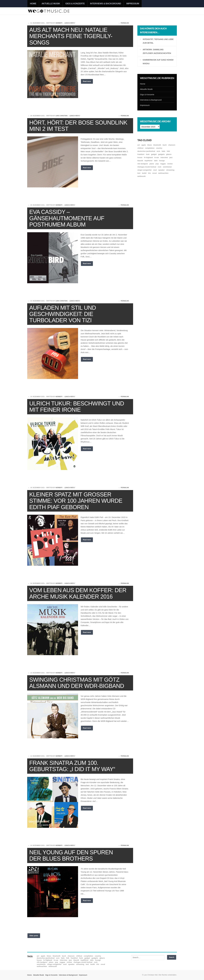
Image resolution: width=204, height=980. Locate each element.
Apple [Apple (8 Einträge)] (144, 145)
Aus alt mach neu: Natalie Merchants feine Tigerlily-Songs (71, 36)
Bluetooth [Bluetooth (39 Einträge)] (157, 145)
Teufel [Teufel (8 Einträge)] (144, 173)
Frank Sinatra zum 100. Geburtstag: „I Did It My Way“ (72, 766)
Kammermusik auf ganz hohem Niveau (158, 62)
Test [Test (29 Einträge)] (139, 173)
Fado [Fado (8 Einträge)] (163, 151)
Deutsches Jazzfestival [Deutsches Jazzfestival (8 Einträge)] (146, 151)
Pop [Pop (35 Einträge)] (157, 164)
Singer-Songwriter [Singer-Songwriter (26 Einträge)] (145, 170)
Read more (87, 81)
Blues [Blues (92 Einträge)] (150, 145)
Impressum (133, 4)
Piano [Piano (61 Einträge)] (152, 164)
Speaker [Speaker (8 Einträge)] (162, 170)
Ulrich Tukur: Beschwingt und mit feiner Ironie (77, 407)
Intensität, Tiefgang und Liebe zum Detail (158, 41)
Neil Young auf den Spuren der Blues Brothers (71, 855)
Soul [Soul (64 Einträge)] (155, 170)
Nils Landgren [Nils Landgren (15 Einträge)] (143, 164)
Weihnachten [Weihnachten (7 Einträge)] (163, 173)
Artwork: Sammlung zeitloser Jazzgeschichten (157, 51)
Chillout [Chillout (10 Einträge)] (140, 148)
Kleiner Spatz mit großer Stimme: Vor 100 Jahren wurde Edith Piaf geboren (76, 501)
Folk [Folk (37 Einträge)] (168, 151)
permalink (125, 23)
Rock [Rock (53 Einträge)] (160, 167)
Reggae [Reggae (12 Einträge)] (163, 164)
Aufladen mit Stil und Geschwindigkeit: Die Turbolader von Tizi (63, 314)
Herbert (59, 23)
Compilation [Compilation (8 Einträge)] (150, 148)
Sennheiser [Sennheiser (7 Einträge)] (167, 167)
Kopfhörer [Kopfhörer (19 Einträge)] (149, 161)
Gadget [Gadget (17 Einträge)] (154, 154)
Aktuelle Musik (51, 4)
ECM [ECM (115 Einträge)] (158, 151)
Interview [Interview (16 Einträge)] (164, 157)
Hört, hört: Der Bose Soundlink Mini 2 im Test (78, 126)
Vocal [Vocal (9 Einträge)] (154, 173)
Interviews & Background (106, 4)
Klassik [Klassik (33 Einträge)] (140, 161)
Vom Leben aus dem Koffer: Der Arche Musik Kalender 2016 (78, 593)
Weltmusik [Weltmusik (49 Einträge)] (141, 176)
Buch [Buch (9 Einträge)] (165, 145)
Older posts (34, 936)
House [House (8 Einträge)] (140, 157)
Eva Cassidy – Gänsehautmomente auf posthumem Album (67, 218)
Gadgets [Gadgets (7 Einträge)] (161, 154)
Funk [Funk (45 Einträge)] (148, 154)
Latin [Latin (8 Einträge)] (156, 161)
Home (33, 4)
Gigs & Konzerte (75, 4)
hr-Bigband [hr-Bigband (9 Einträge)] (148, 157)
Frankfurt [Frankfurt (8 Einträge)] (141, 154)
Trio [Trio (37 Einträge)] (149, 173)
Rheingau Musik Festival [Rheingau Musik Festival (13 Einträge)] (147, 167)
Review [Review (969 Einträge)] (170, 164)
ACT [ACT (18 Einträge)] (139, 145)
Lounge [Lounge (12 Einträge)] (162, 161)
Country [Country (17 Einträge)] (159, 148)
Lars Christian (61, 116)
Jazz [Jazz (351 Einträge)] (171, 157)
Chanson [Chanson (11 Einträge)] (172, 145)
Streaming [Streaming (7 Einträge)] (170, 170)
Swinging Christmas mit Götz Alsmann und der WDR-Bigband (77, 683)
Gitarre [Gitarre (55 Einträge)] (169, 154)
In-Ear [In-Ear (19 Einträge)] (157, 157)
